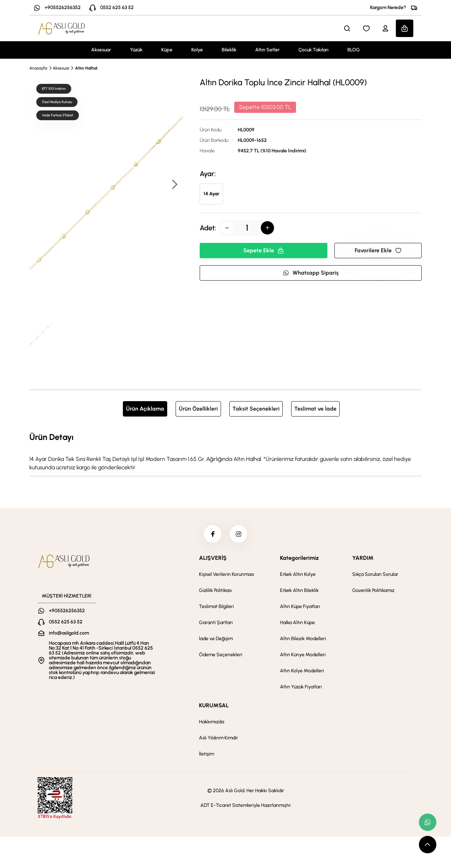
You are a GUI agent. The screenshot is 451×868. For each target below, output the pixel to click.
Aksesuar (101, 50)
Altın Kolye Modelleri (302, 671)
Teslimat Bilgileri (216, 606)
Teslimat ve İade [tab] (315, 409)
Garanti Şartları (216, 623)
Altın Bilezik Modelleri (303, 639)
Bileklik (229, 50)
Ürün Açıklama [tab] (145, 409)
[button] (174, 185)
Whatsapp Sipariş (311, 273)
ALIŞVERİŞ (213, 558)
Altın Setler (267, 50)
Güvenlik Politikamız (373, 590)
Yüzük (136, 50)
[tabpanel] (225, 451)
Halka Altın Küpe (297, 623)
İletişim (206, 754)
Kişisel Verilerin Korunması (227, 574)
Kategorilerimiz (299, 558)
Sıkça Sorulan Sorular (375, 574)
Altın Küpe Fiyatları (300, 606)
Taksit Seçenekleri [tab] (256, 409)
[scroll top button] (428, 845)
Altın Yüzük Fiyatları (301, 687)
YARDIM (363, 558)
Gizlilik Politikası (215, 590)
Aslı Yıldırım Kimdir (219, 738)
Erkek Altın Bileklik (299, 590)
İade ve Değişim (216, 639)
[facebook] (213, 534)
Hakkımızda (212, 722)
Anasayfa (38, 68)
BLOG (354, 50)
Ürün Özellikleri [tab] (198, 409)
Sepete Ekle (264, 250)
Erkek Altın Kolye (298, 574)
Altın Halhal (86, 68)
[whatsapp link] (428, 822)
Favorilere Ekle (378, 250)
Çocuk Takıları (313, 50)
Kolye (197, 50)
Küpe (167, 50)
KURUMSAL (214, 705)
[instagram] (238, 534)
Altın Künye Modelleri (303, 655)
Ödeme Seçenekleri (221, 655)
